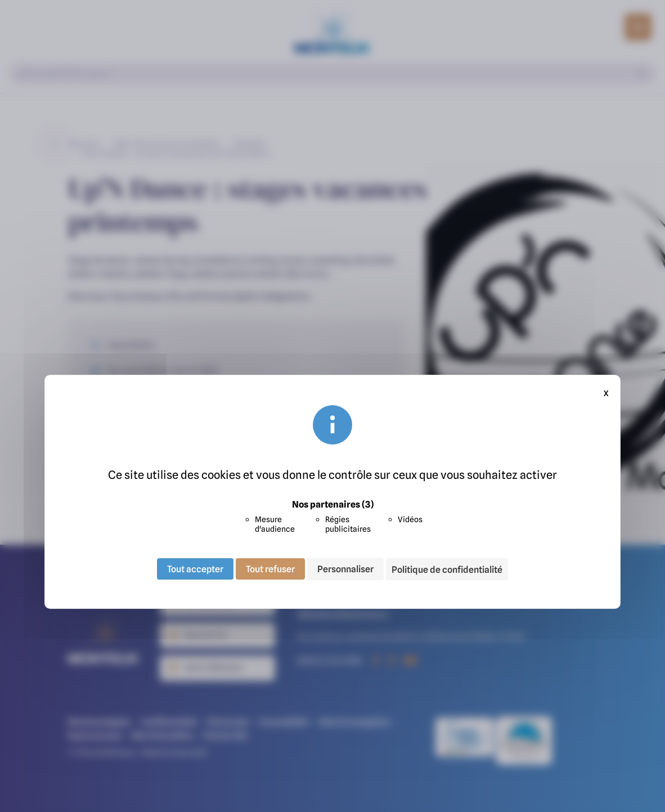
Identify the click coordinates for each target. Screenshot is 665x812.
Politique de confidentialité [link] (447, 569)
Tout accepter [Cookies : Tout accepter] (195, 569)
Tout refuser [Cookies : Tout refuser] (270, 569)
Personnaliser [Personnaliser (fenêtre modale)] (345, 569)
